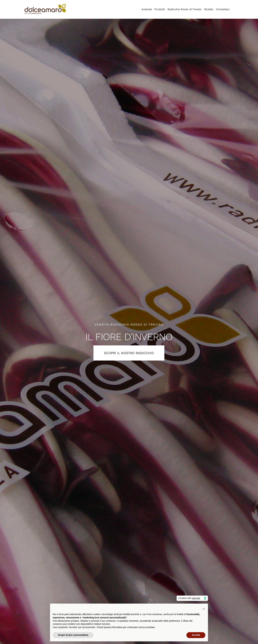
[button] (204, 609)
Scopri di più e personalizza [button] (73, 635)
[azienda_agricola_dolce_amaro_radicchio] (45, 5)
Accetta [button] (196, 635)
